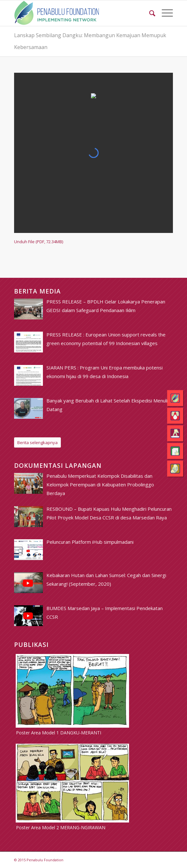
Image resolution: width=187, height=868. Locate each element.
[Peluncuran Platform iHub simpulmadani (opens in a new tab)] (90, 542)
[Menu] (164, 13)
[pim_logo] (78, 13)
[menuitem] (149, 13)
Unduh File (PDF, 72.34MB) (39, 242)
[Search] (149, 13)
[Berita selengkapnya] (37, 443)
